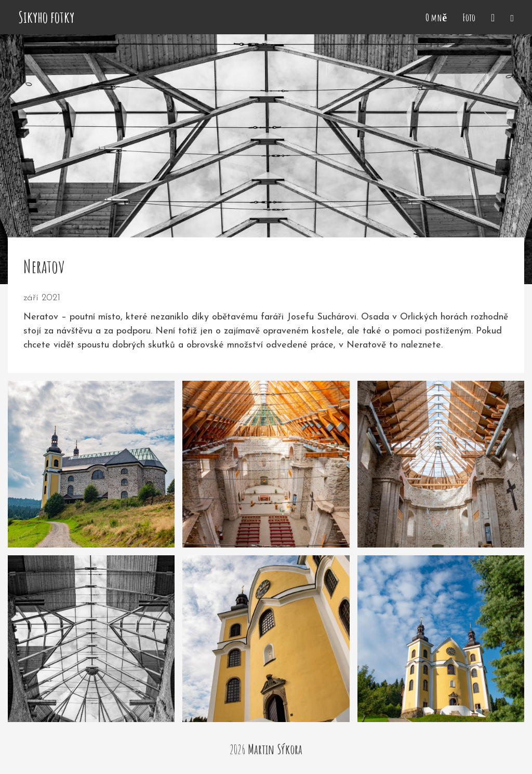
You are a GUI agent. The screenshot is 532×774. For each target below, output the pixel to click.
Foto (469, 17)
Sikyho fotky (46, 17)
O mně (436, 17)
